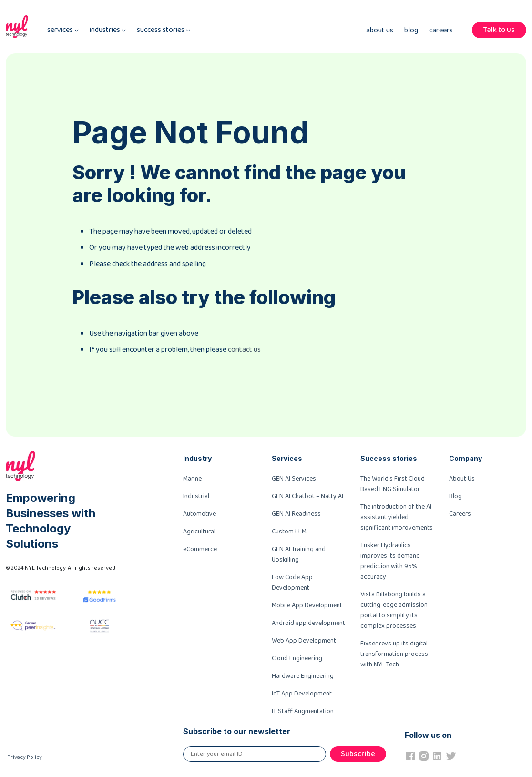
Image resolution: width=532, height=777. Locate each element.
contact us (244, 350)
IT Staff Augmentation (303, 711)
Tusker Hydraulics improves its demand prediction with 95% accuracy (390, 561)
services (63, 30)
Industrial (196, 496)
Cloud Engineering (297, 658)
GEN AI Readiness (296, 514)
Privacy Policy (25, 757)
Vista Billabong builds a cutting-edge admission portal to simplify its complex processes (394, 610)
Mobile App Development (307, 605)
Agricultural (199, 532)
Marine (192, 479)
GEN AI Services (294, 479)
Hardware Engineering (303, 676)
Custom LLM (289, 532)
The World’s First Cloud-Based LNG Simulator (394, 484)
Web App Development (304, 641)
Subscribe (358, 754)
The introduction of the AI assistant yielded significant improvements (397, 517)
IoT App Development (302, 694)
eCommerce (200, 549)
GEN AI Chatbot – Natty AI (307, 496)
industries (108, 30)
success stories (164, 30)
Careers (441, 31)
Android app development (308, 623)
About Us (380, 31)
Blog (411, 31)
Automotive (199, 514)
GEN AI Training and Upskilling (299, 554)
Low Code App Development (292, 583)
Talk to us (499, 30)
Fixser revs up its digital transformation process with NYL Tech (394, 654)
